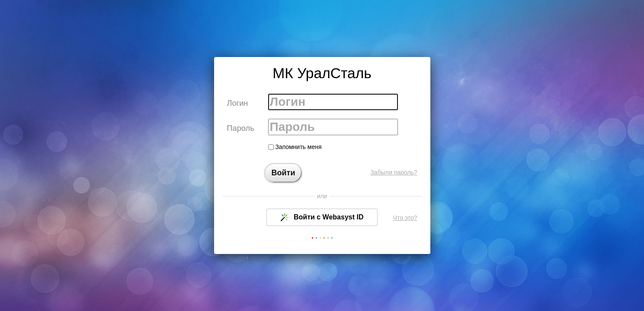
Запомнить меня (295, 147)
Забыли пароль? (394, 172)
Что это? (405, 218)
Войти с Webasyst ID (322, 217)
